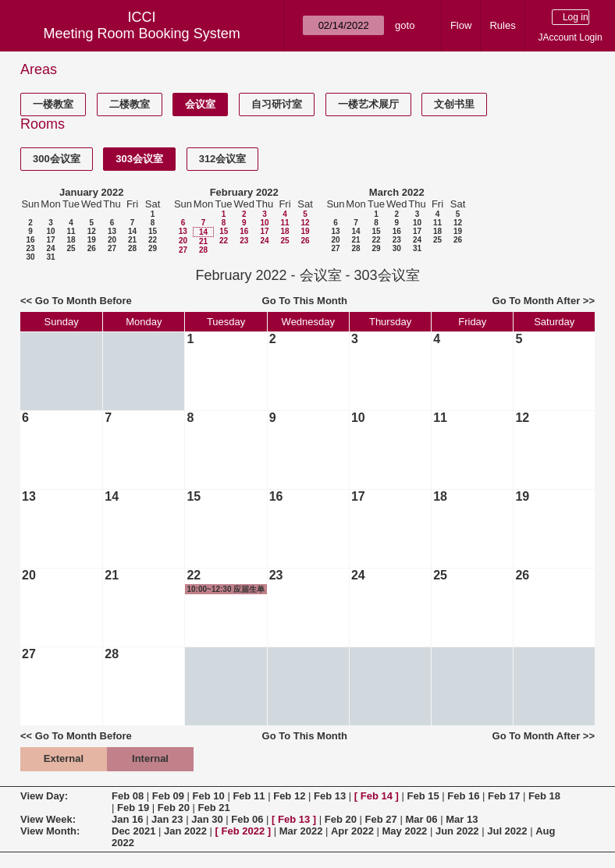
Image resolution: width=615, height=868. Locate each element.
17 (50, 240)
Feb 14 (377, 796)
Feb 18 (544, 796)
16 (30, 240)
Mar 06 (421, 819)
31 (50, 257)
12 (92, 231)
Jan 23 (167, 819)
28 (132, 248)
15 (153, 231)
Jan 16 (127, 819)
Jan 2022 (185, 831)
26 (92, 248)
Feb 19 (133, 808)
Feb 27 (381, 819)
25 (71, 248)
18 (71, 240)
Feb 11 (249, 796)
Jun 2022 (457, 831)
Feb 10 (209, 796)
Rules (502, 25)
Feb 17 (504, 796)
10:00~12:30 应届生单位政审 (226, 590)
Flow (461, 25)
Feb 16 (463, 796)
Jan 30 (207, 819)
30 (30, 257)
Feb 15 (423, 796)
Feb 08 (128, 796)
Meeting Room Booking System (142, 34)
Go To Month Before (84, 301)
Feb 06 (247, 819)
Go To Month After (537, 301)
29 (153, 248)
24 (50, 248)
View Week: (48, 819)
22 (153, 240)
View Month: (50, 831)
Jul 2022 (507, 831)
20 (112, 240)
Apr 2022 (352, 831)
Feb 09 (168, 796)
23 (30, 248)
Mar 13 (462, 819)
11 (71, 231)
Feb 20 (174, 808)
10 (50, 231)
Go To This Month (305, 301)
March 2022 (397, 192)
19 (92, 240)
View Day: (44, 796)
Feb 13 (330, 796)
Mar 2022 (301, 831)
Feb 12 (289, 796)
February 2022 (244, 192)
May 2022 (405, 831)
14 (132, 231)
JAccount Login (571, 37)
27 (112, 248)
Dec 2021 (133, 831)
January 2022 (91, 192)
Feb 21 (214, 808)
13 (112, 231)
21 (132, 240)
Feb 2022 (244, 831)
